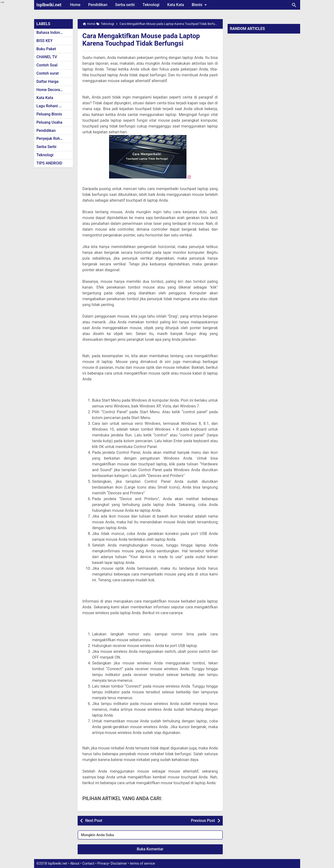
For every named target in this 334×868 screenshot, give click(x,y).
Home (75, 5)
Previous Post (203, 821)
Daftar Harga (48, 82)
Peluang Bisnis (49, 114)
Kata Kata (175, 5)
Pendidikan (98, 5)
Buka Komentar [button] (150, 849)
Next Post (94, 821)
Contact (88, 864)
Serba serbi (125, 5)
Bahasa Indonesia (52, 32)
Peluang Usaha (49, 122)
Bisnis (200, 5)
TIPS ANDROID (49, 163)
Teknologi (151, 5)
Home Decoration (52, 90)
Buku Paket (46, 49)
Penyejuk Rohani (51, 139)
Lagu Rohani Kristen (54, 106)
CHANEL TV (47, 57)
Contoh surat (48, 73)
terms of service (142, 864)
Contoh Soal (47, 65)
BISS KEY (45, 41)
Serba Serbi (47, 147)
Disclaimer (119, 864)
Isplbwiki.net (49, 5)
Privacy (103, 864)
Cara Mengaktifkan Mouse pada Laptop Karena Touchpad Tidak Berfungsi (142, 40)
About (75, 864)
